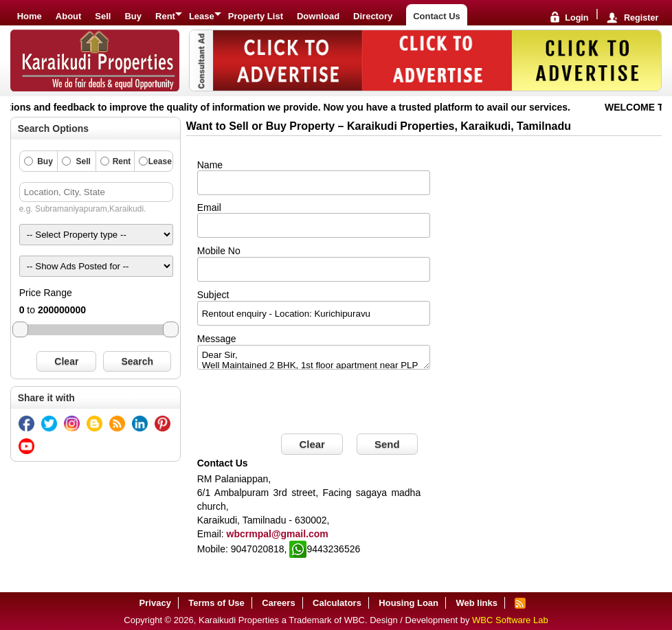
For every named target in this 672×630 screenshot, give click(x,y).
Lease (202, 16)
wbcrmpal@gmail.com (278, 534)
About (69, 16)
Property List (256, 16)
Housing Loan (408, 603)
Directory (373, 16)
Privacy (155, 603)
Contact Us (437, 16)
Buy (133, 16)
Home (30, 16)
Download (318, 16)
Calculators (337, 603)
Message (217, 339)
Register (641, 18)
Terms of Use (216, 603)
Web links (476, 603)
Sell (103, 16)
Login (576, 18)
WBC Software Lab (510, 620)
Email (209, 207)
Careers (278, 603)
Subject (213, 295)
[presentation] (302, 403)
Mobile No (219, 251)
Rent (165, 16)
